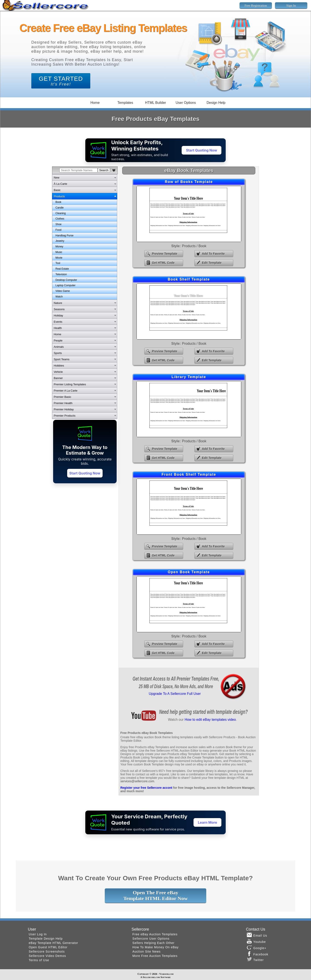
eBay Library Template (189, 409)
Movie (59, 258)
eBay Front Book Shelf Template (189, 507)
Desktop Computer (66, 280)
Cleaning (61, 213)
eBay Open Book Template (189, 604)
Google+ (257, 947)
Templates (125, 103)
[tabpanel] (85, 250)
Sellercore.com (151, 977)
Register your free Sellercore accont (146, 788)
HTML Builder (155, 103)
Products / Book (194, 246)
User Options (186, 103)
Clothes (60, 219)
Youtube (256, 941)
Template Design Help (46, 939)
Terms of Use (39, 960)
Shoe (59, 224)
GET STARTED (61, 81)
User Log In (38, 934)
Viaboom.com (166, 974)
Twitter (255, 959)
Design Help (216, 103)
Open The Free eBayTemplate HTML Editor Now (155, 895)
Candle (60, 208)
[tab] (85, 177)
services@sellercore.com (137, 781)
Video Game (63, 291)
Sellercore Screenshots (47, 952)
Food (58, 230)
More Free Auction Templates (155, 956)
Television (61, 274)
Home (95, 103)
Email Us (257, 935)
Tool (58, 263)
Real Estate (62, 269)
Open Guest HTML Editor (48, 947)
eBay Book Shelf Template (189, 311)
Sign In (291, 6)
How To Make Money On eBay (155, 947)
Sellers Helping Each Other (153, 943)
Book (58, 202)
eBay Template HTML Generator (53, 943)
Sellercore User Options (151, 939)
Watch (59, 297)
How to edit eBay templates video (210, 720)
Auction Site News (147, 952)
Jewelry (60, 241)
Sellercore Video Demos (47, 956)
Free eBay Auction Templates (155, 934)
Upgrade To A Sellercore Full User (175, 694)
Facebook (258, 954)
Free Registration (256, 6)
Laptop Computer (66, 285)
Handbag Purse (64, 236)
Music (59, 252)
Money (59, 247)
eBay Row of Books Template (189, 214)
